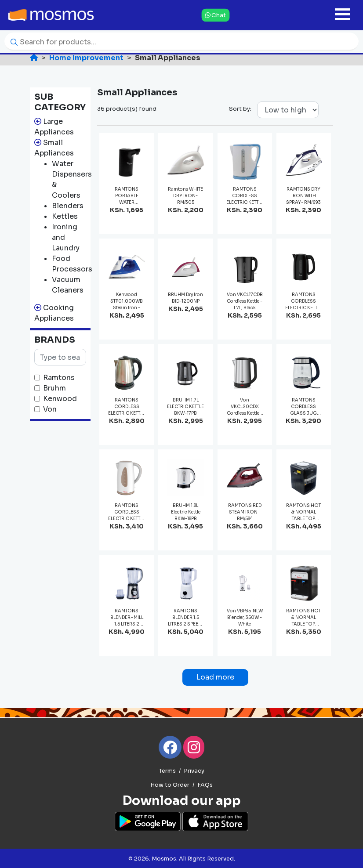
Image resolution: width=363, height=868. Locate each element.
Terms (167, 771)
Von (50, 409)
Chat (215, 15)
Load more (215, 677)
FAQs (205, 785)
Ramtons (59, 378)
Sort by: (240, 109)
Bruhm (54, 388)
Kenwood (60, 399)
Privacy (194, 771)
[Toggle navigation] (343, 15)
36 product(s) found (127, 109)
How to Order (170, 785)
